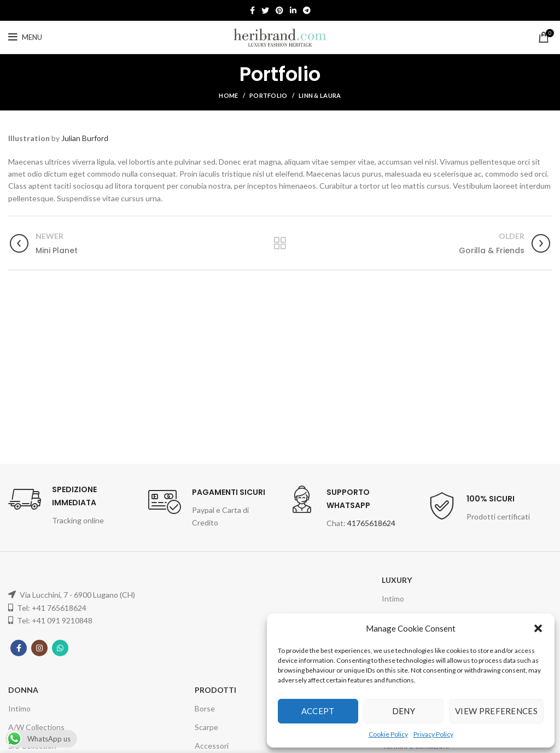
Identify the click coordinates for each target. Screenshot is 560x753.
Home (228, 95)
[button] (538, 628)
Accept (318, 711)
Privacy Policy (433, 734)
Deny (404, 711)
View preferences (496, 711)
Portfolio (269, 95)
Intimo (393, 599)
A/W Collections (36, 727)
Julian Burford (85, 138)
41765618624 (371, 523)
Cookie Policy (388, 734)
